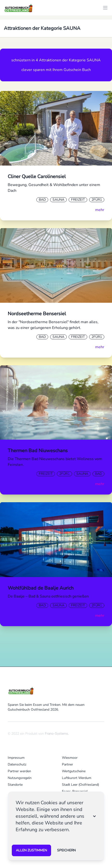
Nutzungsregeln (20, 778)
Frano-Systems (56, 734)
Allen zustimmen (31, 850)
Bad (42, 200)
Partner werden (19, 771)
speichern (66, 850)
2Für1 (97, 200)
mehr (100, 210)
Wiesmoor (70, 758)
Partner (67, 764)
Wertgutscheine (74, 771)
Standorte (15, 785)
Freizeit (78, 200)
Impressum (16, 758)
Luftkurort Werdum (77, 778)
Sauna (58, 200)
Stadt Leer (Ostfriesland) (80, 785)
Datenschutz (17, 764)
